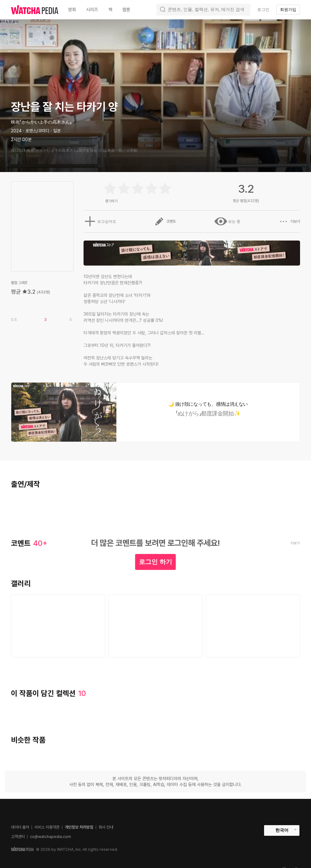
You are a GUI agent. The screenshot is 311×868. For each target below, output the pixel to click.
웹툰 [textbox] (126, 10)
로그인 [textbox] (263, 10)
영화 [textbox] (72, 10)
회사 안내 (106, 827)
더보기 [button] (289, 221)
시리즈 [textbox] (92, 10)
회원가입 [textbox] (288, 10)
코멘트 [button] (165, 221)
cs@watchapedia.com (51, 837)
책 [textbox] (110, 10)
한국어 (282, 830)
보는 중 (227, 221)
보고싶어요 (99, 221)
